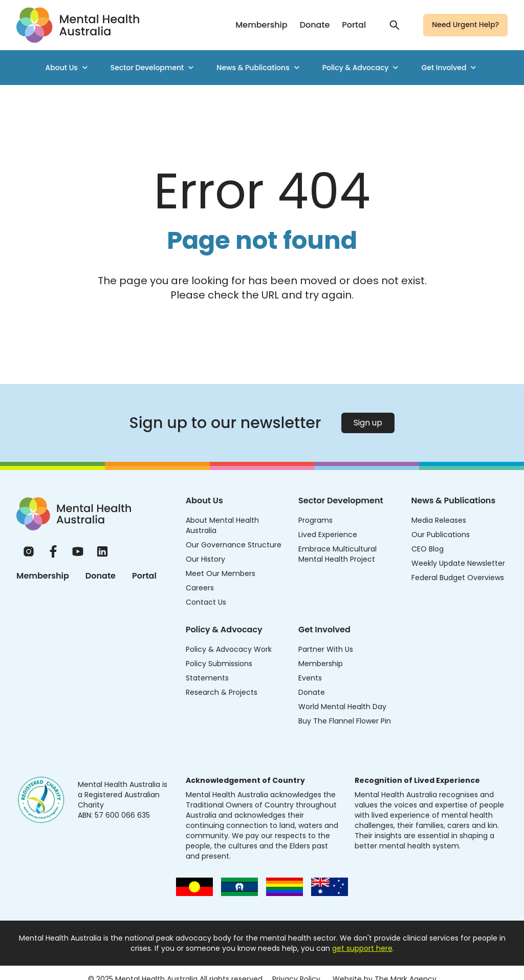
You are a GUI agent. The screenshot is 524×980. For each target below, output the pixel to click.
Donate (315, 25)
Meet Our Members (221, 573)
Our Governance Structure (234, 545)
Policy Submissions (219, 664)
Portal (354, 25)
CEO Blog (428, 549)
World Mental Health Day (342, 707)
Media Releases (439, 520)
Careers (200, 588)
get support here (362, 948)
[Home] (74, 514)
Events (310, 678)
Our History (205, 559)
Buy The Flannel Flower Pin (345, 721)
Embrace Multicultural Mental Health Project (337, 554)
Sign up (368, 423)
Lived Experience (328, 535)
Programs (315, 520)
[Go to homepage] (78, 25)
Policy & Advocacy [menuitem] (362, 68)
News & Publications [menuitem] (259, 68)
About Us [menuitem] (68, 68)
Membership (261, 25)
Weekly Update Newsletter (458, 563)
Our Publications (441, 535)
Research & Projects (222, 692)
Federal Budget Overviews (458, 578)
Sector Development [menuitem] (154, 68)
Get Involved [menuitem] (450, 68)
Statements (207, 678)
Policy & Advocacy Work (229, 649)
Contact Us (206, 602)
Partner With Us (326, 649)
